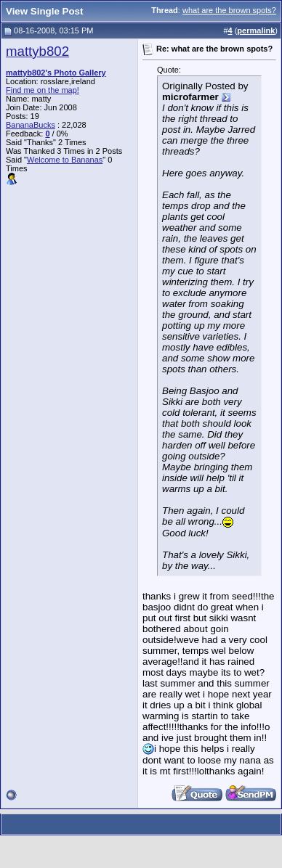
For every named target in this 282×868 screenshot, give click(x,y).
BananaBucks (31, 125)
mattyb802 (37, 51)
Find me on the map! (43, 90)
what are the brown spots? (229, 10)
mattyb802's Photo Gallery (56, 73)
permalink (256, 30)
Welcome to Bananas (65, 160)
